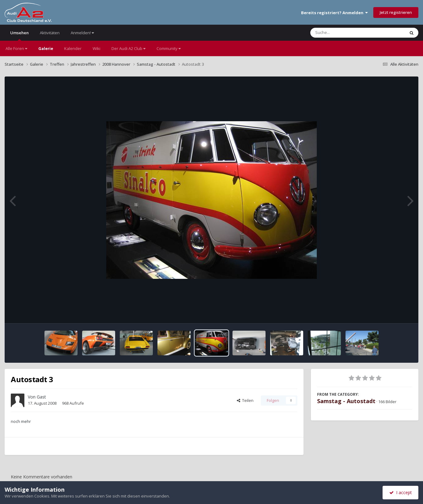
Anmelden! (82, 33)
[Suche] (345, 33)
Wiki (96, 48)
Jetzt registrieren (396, 12)
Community (169, 48)
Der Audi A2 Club (128, 48)
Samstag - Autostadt (346, 401)
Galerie (46, 48)
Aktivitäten (50, 33)
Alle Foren (16, 48)
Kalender (73, 48)
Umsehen (19, 35)
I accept (401, 492)
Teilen (245, 400)
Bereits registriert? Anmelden (334, 13)
